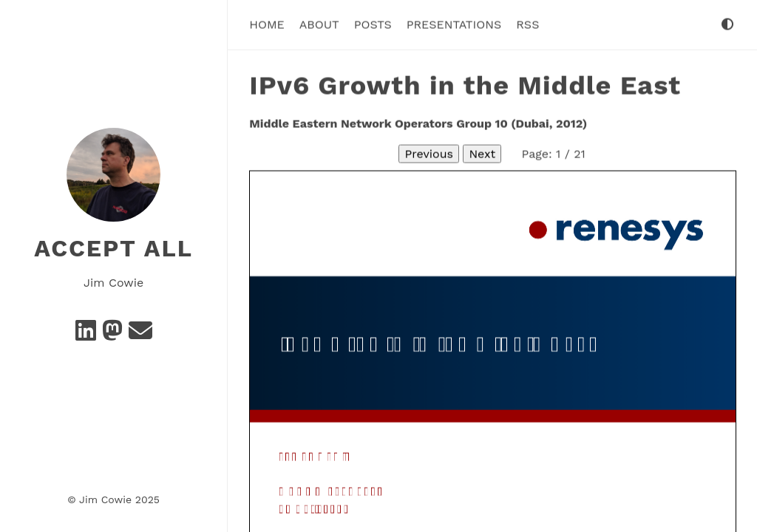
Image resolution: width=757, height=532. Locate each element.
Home (267, 24)
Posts (373, 24)
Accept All (113, 248)
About (319, 24)
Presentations (454, 24)
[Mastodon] (112, 335)
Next (482, 153)
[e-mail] (140, 335)
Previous (429, 153)
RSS (527, 24)
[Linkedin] (86, 335)
